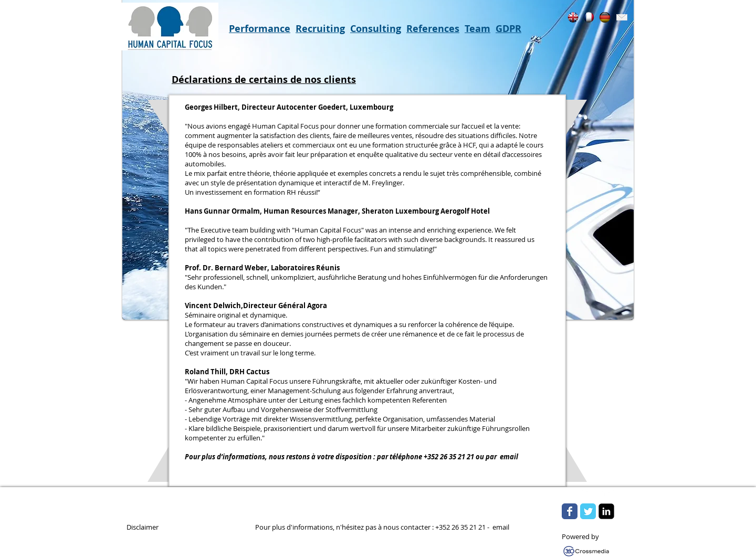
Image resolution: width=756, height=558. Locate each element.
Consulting (376, 29)
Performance (260, 29)
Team (477, 29)
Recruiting (320, 29)
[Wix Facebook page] (570, 511)
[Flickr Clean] (606, 494)
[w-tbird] (583, 494)
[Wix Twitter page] (588, 511)
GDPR (508, 29)
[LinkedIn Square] (606, 511)
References (433, 29)
